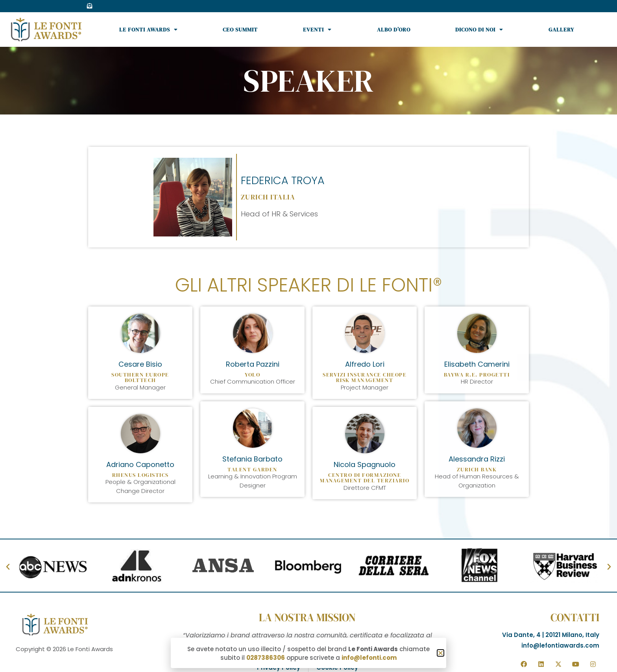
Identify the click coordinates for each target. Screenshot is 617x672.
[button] (441, 654)
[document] (308, 336)
